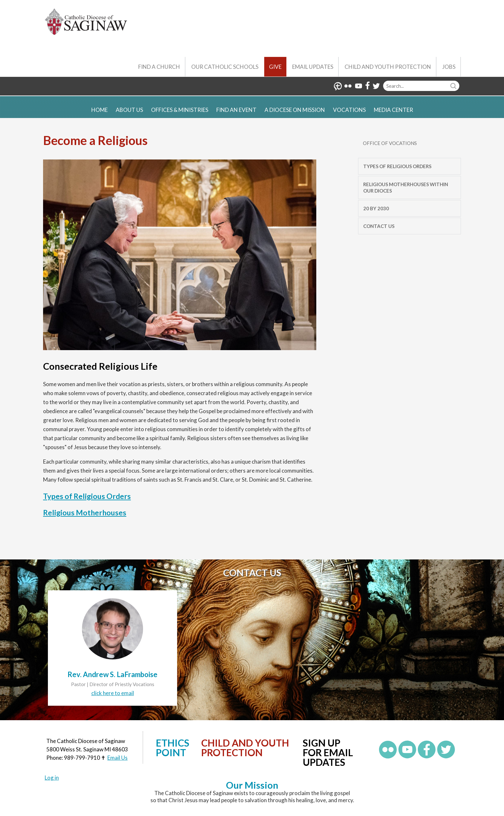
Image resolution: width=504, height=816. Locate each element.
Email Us (117, 758)
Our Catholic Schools (225, 67)
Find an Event (236, 110)
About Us (129, 110)
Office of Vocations (390, 143)
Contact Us (379, 226)
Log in (52, 778)
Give (275, 67)
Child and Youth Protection (388, 67)
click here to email (113, 693)
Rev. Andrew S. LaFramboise (113, 674)
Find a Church (159, 67)
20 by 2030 (376, 208)
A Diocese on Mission (295, 110)
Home (99, 110)
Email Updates (313, 67)
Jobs (449, 67)
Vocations (349, 110)
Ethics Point (173, 748)
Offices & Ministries (180, 110)
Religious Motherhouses (85, 512)
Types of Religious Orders (87, 496)
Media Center (393, 110)
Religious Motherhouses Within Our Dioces (406, 187)
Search (454, 86)
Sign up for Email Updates (328, 752)
